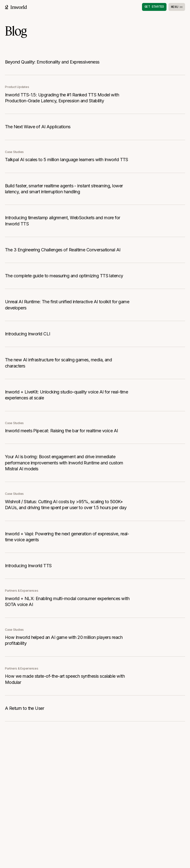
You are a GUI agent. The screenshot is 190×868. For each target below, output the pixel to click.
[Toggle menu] (177, 7)
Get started (154, 7)
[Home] (16, 7)
